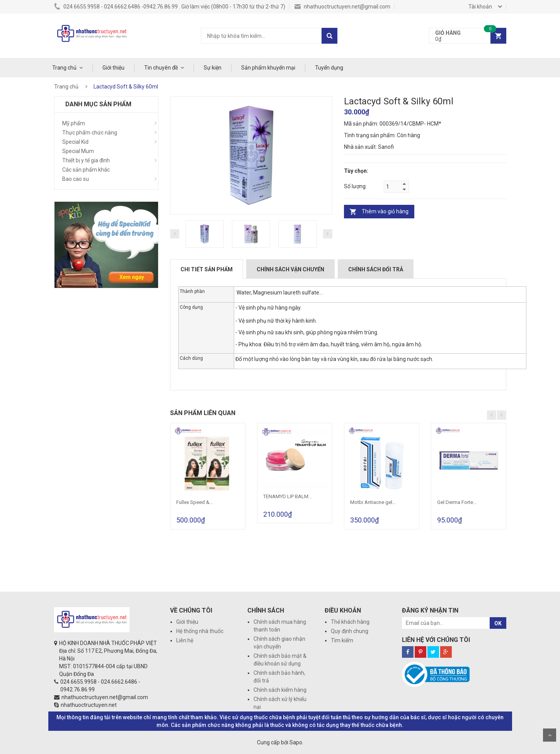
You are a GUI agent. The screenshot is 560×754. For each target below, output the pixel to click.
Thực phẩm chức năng (90, 133)
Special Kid (75, 142)
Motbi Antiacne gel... (373, 502)
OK (498, 623)
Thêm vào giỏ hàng (385, 211)
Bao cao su (76, 179)
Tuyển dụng (329, 68)
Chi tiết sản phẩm (207, 269)
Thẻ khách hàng (350, 622)
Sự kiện (213, 68)
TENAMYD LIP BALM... (288, 496)
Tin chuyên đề (161, 68)
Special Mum (78, 151)
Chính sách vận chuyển (290, 269)
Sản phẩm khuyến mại (268, 68)
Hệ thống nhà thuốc (200, 631)
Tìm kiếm (342, 640)
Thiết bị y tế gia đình (86, 160)
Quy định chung (350, 631)
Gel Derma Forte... (457, 502)
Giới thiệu (113, 68)
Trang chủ (64, 68)
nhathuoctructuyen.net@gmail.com (342, 7)
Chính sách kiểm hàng (280, 690)
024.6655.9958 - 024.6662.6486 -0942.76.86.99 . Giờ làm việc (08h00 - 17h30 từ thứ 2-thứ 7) (170, 7)
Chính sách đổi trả (376, 269)
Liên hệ (185, 640)
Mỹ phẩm (74, 123)
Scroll (550, 735)
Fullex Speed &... (195, 502)
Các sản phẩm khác (86, 170)
